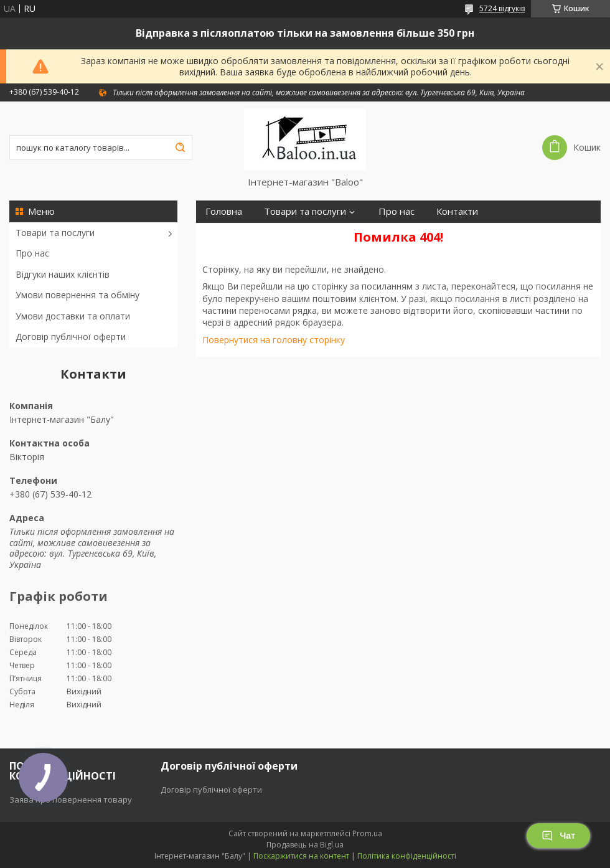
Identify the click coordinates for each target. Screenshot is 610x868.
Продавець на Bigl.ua (305, 845)
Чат (558, 836)
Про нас (32, 253)
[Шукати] (180, 148)
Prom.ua (367, 833)
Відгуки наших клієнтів (63, 274)
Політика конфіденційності (407, 856)
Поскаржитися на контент (301, 856)
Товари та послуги (55, 233)
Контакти (457, 211)
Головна (224, 211)
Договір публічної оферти (71, 337)
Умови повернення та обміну (77, 295)
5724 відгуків (502, 8)
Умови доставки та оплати (73, 316)
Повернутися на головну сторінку (274, 340)
